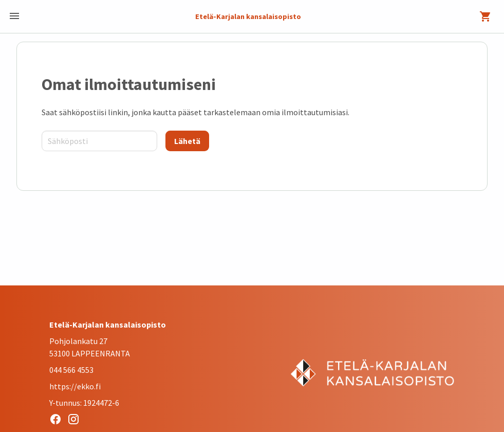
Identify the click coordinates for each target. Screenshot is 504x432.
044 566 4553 (71, 370)
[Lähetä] (187, 141)
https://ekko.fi (75, 386)
